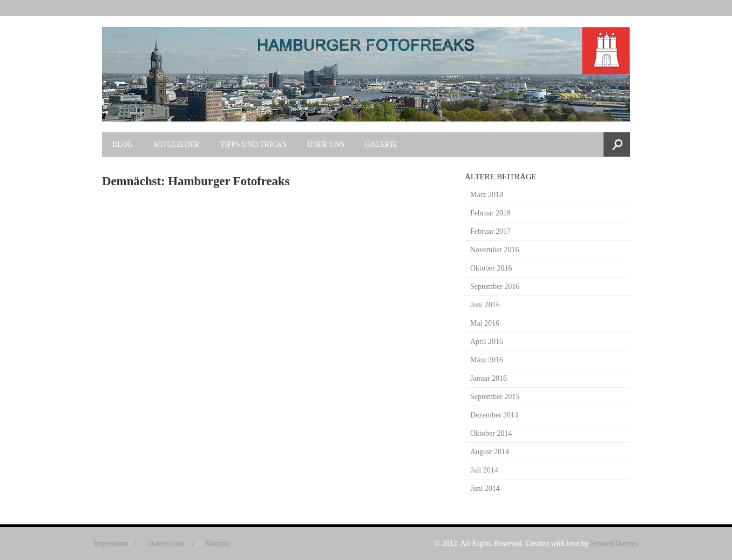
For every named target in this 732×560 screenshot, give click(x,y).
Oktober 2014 (491, 433)
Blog (123, 144)
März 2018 (487, 195)
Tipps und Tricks (253, 144)
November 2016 (495, 250)
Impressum (111, 544)
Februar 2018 (490, 213)
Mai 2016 (485, 323)
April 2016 (487, 342)
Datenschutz (167, 544)
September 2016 (495, 286)
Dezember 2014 (494, 415)
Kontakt (217, 544)
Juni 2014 (485, 488)
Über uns (326, 144)
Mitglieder (177, 144)
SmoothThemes (614, 544)
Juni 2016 (485, 305)
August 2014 (490, 452)
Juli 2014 (484, 470)
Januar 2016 (489, 378)
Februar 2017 (490, 231)
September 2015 (495, 397)
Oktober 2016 (491, 268)
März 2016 (487, 360)
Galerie (381, 144)
